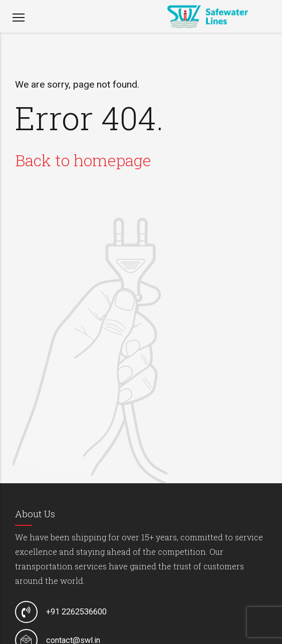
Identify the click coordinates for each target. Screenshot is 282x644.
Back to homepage (83, 160)
